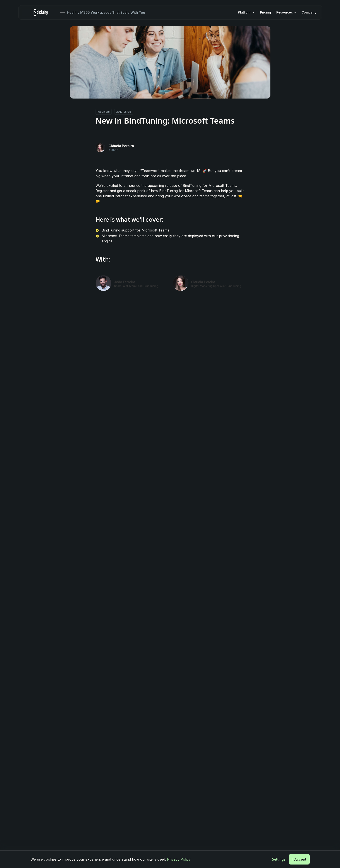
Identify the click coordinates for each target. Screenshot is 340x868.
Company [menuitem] (309, 12)
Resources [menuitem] (286, 12)
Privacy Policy (179, 859)
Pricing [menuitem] (265, 12)
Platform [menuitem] (246, 12)
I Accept (299, 859)
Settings (279, 859)
